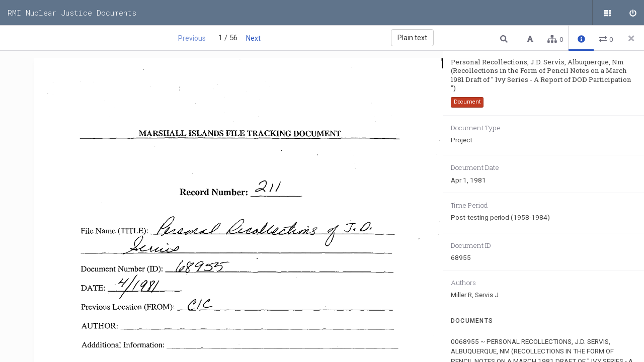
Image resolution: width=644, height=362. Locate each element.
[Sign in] (631, 13)
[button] (505, 38)
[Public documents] (606, 13)
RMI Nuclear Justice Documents (72, 13)
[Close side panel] (631, 38)
